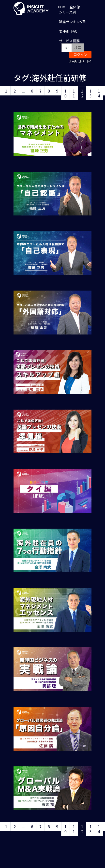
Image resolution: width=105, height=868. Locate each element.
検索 (78, 48)
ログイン (80, 54)
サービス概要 (69, 41)
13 (91, 93)
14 (99, 93)
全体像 (75, 7)
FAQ (74, 31)
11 (74, 93)
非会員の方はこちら (80, 61)
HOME (63, 7)
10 (66, 93)
